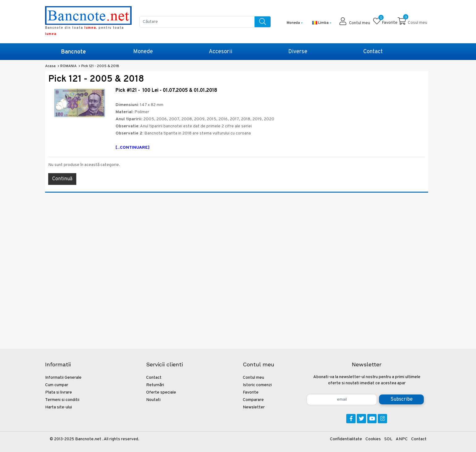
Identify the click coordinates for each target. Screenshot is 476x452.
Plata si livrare (59, 392)
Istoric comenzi (257, 385)
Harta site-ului (59, 407)
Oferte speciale (161, 392)
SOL (388, 439)
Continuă (62, 179)
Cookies (373, 439)
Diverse (298, 52)
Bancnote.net (88, 439)
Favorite (251, 392)
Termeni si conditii (62, 400)
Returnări (155, 385)
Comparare (253, 400)
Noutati (153, 400)
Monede (143, 52)
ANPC (402, 439)
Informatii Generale (63, 378)
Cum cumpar (57, 385)
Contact (373, 52)
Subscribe (402, 399)
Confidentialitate (346, 439)
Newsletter (254, 407)
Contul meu (253, 378)
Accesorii (221, 52)
